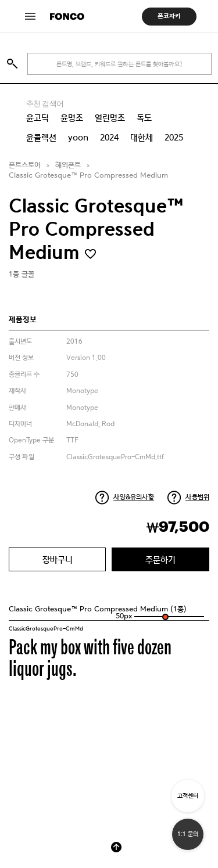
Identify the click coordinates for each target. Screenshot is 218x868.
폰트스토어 (25, 165)
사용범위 (197, 497)
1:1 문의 (188, 834)
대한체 (142, 138)
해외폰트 (68, 165)
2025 (174, 138)
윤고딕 (37, 118)
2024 (109, 138)
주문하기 (160, 559)
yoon (78, 138)
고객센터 (188, 796)
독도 (144, 118)
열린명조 (110, 118)
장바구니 (58, 559)
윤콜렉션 (41, 138)
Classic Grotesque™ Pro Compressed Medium (88, 176)
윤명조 (72, 118)
